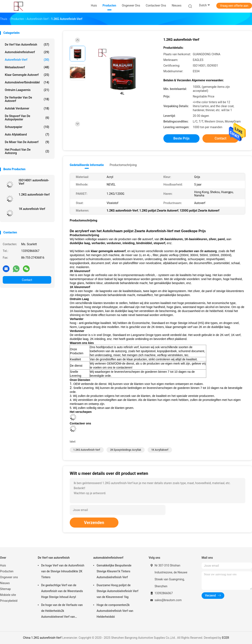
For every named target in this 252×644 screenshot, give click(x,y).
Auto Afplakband (27, 134)
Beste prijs (182, 138)
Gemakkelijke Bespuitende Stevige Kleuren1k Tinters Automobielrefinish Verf (114, 571)
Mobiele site (8, 595)
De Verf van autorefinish (27, 45)
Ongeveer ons (9, 577)
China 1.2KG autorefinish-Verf (42, 638)
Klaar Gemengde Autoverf (27, 75)
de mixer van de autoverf (27, 142)
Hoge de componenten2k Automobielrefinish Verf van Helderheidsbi (115, 611)
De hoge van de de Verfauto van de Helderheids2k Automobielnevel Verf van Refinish (62, 611)
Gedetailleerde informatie (87, 165)
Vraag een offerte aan (234, 6)
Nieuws (5, 583)
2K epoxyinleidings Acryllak (126, 450)
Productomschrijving (123, 165)
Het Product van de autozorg (27, 151)
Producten (7, 571)
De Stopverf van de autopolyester (27, 118)
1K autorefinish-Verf (32, 209)
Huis (3, 565)
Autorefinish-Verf (27, 60)
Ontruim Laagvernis (27, 90)
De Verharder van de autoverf (27, 99)
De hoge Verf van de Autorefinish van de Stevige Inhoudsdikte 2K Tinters (63, 571)
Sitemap (5, 589)
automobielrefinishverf (27, 52)
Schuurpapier (27, 127)
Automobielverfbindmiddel (27, 82)
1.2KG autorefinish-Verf (34, 195)
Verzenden (94, 523)
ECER (226, 638)
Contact (27, 280)
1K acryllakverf (160, 450)
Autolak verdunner (27, 108)
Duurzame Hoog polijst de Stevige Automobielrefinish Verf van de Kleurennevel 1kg (117, 591)
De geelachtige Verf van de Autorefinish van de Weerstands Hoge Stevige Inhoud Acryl (62, 591)
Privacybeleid (9, 601)
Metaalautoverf (27, 67)
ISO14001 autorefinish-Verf (34, 182)
